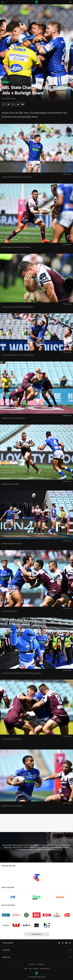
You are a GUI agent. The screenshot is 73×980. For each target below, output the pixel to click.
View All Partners (36, 934)
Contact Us (36, 969)
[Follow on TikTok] (59, 943)
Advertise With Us (45, 969)
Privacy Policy (41, 964)
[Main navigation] (3, 2)
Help (30, 969)
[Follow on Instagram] (70, 943)
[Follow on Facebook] (63, 943)
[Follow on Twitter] (66, 943)
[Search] (70, 2)
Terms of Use (32, 964)
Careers (25, 969)
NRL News (5, 82)
